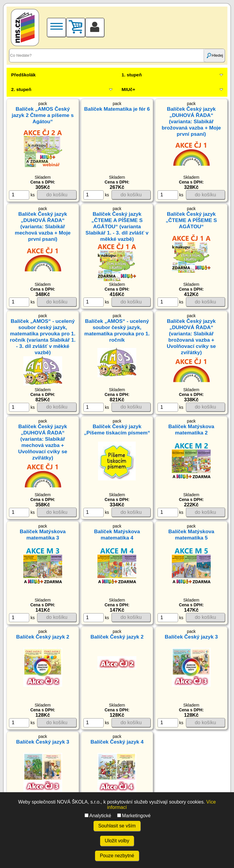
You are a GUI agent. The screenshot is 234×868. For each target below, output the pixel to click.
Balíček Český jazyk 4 (117, 742)
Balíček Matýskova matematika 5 (191, 535)
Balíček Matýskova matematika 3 (43, 535)
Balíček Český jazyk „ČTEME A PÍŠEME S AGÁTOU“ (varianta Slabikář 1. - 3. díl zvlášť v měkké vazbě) (117, 226)
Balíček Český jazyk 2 (43, 637)
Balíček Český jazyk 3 (191, 637)
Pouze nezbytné (117, 856)
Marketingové (134, 816)
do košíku (57, 195)
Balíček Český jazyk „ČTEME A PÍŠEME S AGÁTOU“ (191, 220)
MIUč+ (129, 89)
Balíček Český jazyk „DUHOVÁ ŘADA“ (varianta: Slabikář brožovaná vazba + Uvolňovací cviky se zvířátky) (191, 337)
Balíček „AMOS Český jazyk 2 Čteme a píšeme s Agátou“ (43, 115)
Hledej (215, 55)
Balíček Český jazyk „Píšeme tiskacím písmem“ (117, 430)
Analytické (98, 816)
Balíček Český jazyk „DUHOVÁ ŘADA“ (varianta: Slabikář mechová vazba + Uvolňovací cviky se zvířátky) (43, 442)
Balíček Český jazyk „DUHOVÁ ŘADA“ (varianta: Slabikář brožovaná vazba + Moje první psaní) (191, 121)
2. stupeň (21, 89)
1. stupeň (132, 75)
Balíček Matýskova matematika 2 (191, 430)
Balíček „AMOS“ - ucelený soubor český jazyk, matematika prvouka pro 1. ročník (117, 330)
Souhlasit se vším (117, 826)
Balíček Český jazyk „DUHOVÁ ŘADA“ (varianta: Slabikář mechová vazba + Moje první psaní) (43, 226)
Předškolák (23, 75)
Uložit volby (117, 841)
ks (22, 195)
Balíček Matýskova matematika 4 (117, 535)
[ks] (19, 195)
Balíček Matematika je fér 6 (117, 109)
